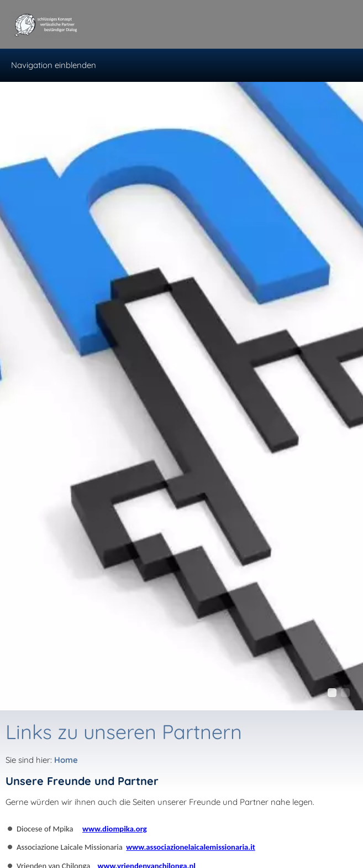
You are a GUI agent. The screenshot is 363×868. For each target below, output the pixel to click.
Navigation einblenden (54, 65)
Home (66, 760)
